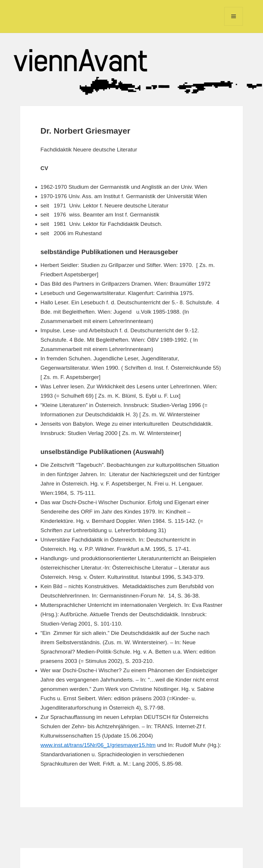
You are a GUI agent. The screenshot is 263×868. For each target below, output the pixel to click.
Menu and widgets (234, 26)
